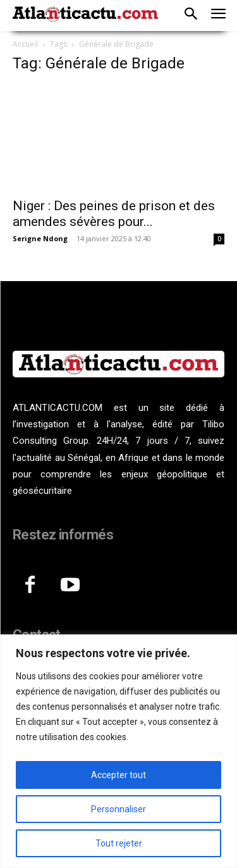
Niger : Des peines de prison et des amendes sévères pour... (114, 214)
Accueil (25, 44)
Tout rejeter (119, 843)
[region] (118, 751)
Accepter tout (118, 775)
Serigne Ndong (40, 238)
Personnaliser (118, 809)
